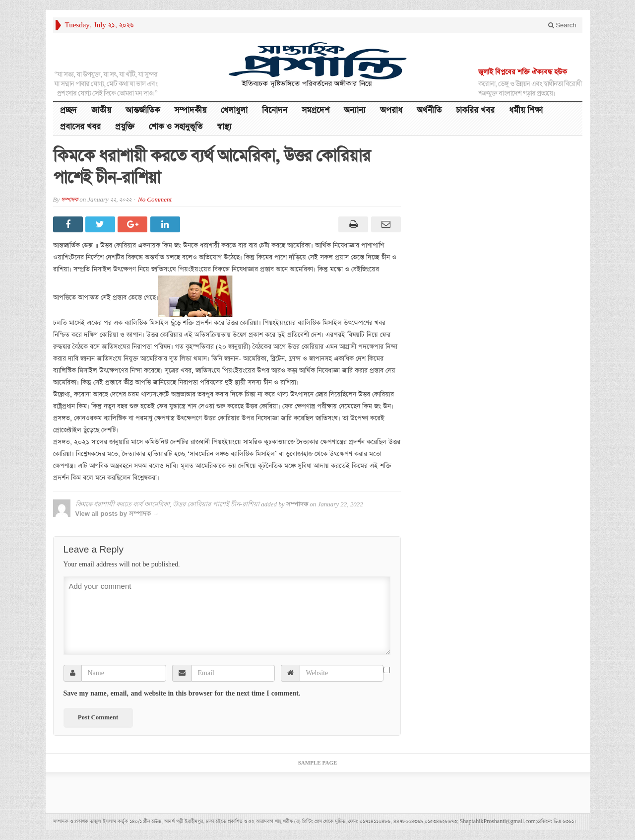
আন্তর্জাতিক (143, 110)
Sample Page (318, 763)
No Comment (155, 200)
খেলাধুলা (234, 110)
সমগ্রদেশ (316, 110)
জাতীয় (101, 110)
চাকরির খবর (475, 110)
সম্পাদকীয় (190, 110)
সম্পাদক (69, 200)
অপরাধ (391, 110)
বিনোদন (275, 110)
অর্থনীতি (429, 110)
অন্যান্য (355, 110)
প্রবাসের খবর (80, 127)
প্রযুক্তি (125, 127)
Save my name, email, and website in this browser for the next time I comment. (182, 694)
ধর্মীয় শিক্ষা (526, 110)
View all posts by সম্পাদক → (117, 514)
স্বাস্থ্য (224, 127)
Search (562, 25)
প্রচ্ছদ (68, 110)
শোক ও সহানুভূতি (176, 127)
